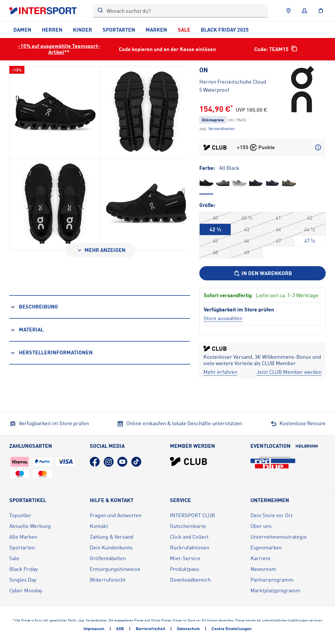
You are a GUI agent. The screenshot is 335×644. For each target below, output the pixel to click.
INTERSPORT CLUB (192, 515)
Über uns (261, 526)
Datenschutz (188, 628)
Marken (156, 30)
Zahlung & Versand (112, 537)
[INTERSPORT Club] (189, 461)
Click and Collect (189, 537)
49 (247, 252)
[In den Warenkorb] (263, 273)
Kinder (83, 30)
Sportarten (119, 30)
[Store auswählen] (223, 318)
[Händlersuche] (289, 11)
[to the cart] (321, 11)
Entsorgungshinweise (115, 569)
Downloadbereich (190, 580)
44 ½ (310, 229)
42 (310, 218)
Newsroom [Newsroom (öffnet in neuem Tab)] (263, 569)
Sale (184, 30)
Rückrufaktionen (190, 547)
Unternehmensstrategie (279, 537)
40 (215, 218)
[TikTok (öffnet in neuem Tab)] (136, 462)
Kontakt (99, 526)
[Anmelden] (304, 11)
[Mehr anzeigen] (101, 250)
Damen (22, 30)
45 (215, 241)
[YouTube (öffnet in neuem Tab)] (122, 462)
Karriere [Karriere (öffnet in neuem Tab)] (260, 558)
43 (247, 229)
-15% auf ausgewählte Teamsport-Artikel (59, 49)
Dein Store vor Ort (272, 515)
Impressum (94, 628)
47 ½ (310, 241)
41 (278, 218)
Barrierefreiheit (151, 628)
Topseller (20, 515)
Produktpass (185, 569)
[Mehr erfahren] (220, 372)
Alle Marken (23, 537)
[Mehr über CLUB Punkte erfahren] (318, 147)
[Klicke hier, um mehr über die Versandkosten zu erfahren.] (222, 128)
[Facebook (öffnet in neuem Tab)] (95, 462)
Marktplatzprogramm (275, 590)
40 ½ (247, 218)
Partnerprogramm (272, 580)
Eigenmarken (266, 547)
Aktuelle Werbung (30, 526)
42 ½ (215, 229)
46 (247, 241)
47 (278, 241)
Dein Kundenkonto (111, 547)
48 (215, 252)
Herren (52, 30)
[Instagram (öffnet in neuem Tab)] (109, 462)
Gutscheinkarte (188, 526)
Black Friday (24, 569)
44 (278, 229)
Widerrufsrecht (108, 580)
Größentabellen (108, 558)
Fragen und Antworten (116, 515)
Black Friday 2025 (225, 30)
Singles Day (23, 580)
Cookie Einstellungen (232, 628)
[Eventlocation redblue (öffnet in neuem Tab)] (273, 463)
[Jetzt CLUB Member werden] (289, 372)
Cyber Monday (26, 590)
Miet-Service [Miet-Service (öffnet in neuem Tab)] (185, 558)
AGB (120, 628)
